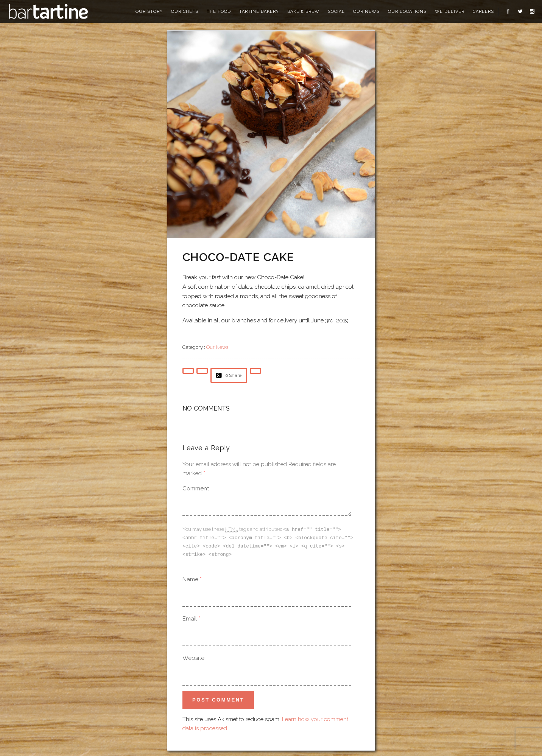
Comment (196, 488)
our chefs (185, 12)
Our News (217, 347)
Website (193, 656)
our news (366, 12)
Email (190, 617)
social (336, 12)
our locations (407, 12)
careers (483, 12)
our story (149, 12)
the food (219, 12)
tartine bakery (259, 12)
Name (190, 578)
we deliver (450, 12)
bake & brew (303, 12)
